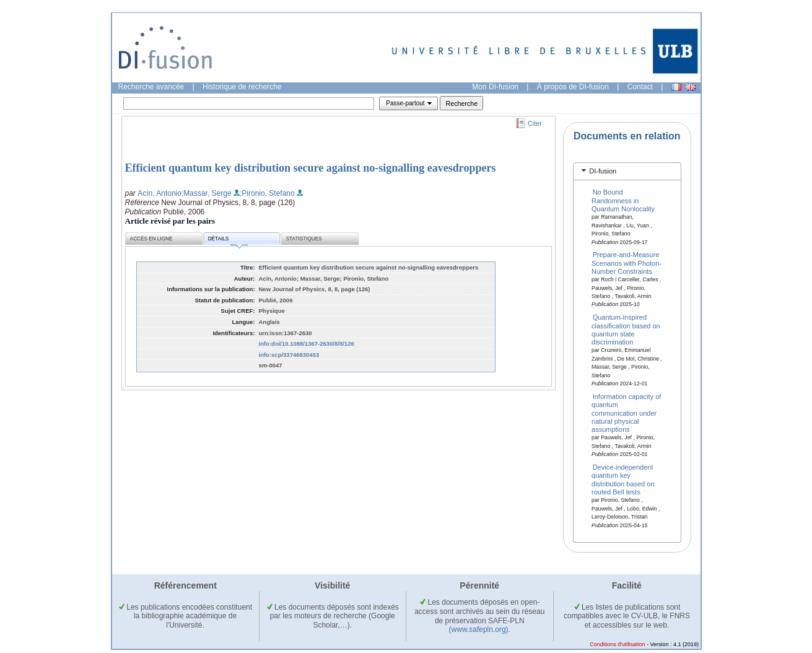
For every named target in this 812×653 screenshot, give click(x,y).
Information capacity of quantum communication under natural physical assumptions (626, 413)
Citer (535, 123)
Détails (228, 241)
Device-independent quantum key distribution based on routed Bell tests (623, 480)
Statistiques (304, 239)
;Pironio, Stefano (267, 193)
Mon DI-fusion (495, 87)
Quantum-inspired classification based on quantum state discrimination (626, 330)
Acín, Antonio (159, 193)
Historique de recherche (242, 87)
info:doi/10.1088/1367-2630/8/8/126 (307, 344)
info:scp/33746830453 (289, 355)
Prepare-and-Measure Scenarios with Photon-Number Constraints (626, 263)
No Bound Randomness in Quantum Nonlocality (623, 200)
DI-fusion (603, 171)
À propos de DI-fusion (573, 87)
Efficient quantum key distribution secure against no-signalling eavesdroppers (311, 168)
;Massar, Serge (207, 193)
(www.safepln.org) (479, 629)
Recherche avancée (151, 87)
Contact (640, 87)
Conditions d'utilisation (617, 644)
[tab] (627, 171)
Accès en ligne (151, 239)
